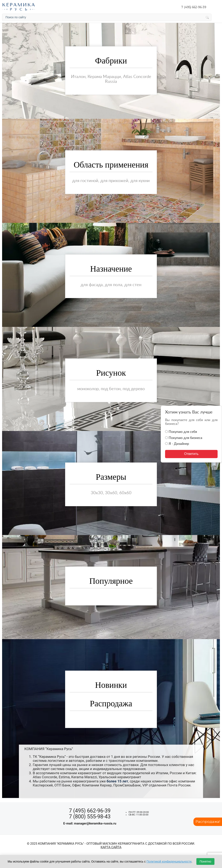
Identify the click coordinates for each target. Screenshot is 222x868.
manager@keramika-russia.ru (95, 823)
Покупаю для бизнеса (184, 438)
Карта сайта (111, 847)
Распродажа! (208, 822)
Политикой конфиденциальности (169, 861)
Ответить (191, 454)
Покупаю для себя (181, 432)
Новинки (111, 685)
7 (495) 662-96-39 (194, 7)
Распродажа (111, 704)
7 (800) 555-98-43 (90, 817)
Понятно (205, 861)
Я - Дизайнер (177, 444)
